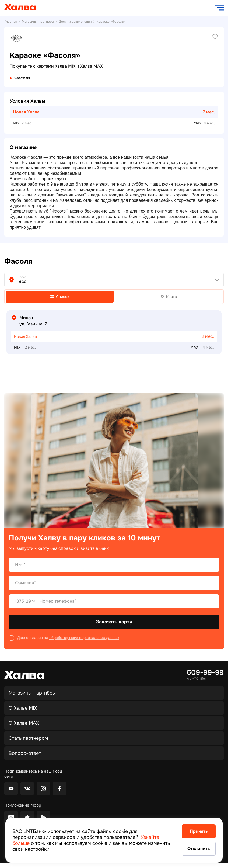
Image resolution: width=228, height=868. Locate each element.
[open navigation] (219, 8)
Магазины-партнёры (32, 693)
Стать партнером (28, 738)
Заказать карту (114, 622)
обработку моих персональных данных (84, 638)
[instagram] (43, 789)
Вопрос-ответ (25, 753)
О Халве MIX (23, 708)
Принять (199, 831)
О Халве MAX (24, 723)
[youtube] (11, 789)
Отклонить (199, 848)
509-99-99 (205, 673)
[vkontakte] (27, 789)
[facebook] (59, 789)
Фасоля (22, 78)
